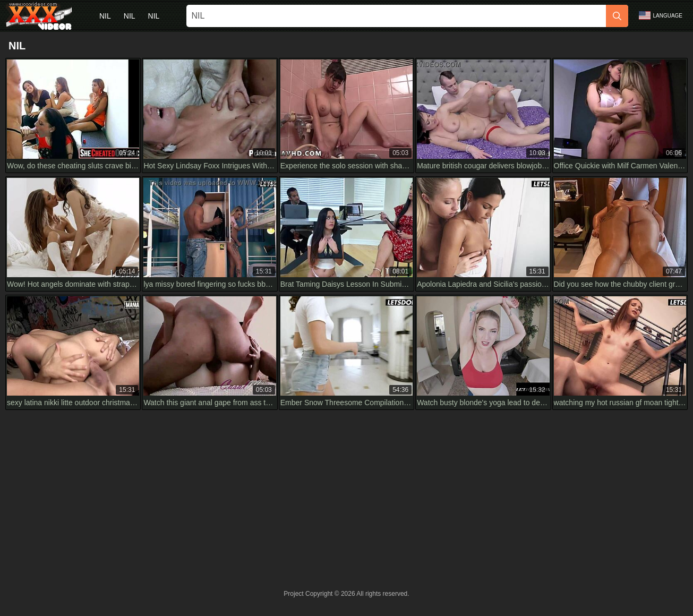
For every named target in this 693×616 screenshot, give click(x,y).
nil (105, 16)
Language (661, 15)
